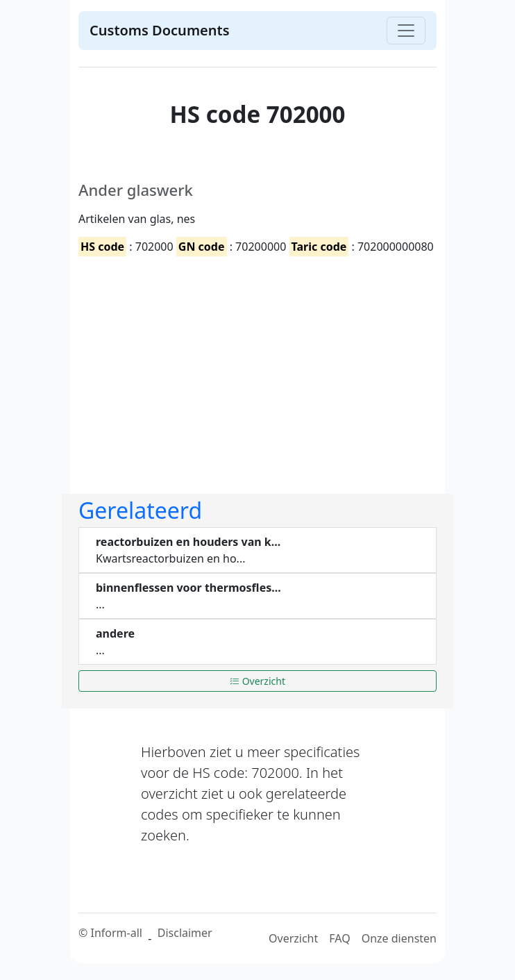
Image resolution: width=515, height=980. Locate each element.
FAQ (339, 938)
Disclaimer (185, 933)
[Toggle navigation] (406, 31)
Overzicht (257, 681)
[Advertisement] (257, 363)
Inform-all (116, 933)
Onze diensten (399, 938)
